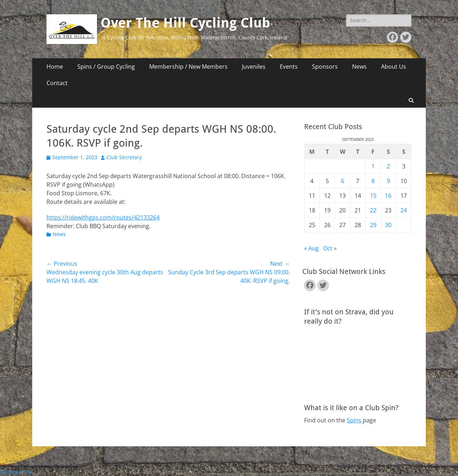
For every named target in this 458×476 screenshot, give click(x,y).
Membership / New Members (188, 67)
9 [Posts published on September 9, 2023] (388, 181)
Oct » (330, 248)
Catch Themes (324, 457)
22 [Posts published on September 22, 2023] (373, 210)
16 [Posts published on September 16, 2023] (388, 196)
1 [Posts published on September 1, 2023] (373, 166)
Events (289, 67)
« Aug (311, 248)
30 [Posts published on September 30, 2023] (388, 225)
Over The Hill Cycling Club (185, 23)
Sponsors (325, 67)
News (359, 67)
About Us (394, 67)
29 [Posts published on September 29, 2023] (373, 225)
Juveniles (254, 67)
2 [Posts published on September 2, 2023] (388, 166)
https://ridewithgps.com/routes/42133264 (103, 217)
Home (55, 67)
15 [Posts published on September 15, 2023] (373, 196)
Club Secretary (124, 157)
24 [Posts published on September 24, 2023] (404, 210)
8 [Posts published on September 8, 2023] (373, 181)
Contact (57, 83)
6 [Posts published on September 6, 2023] (343, 181)
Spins (355, 420)
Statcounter (16, 472)
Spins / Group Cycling (106, 67)
